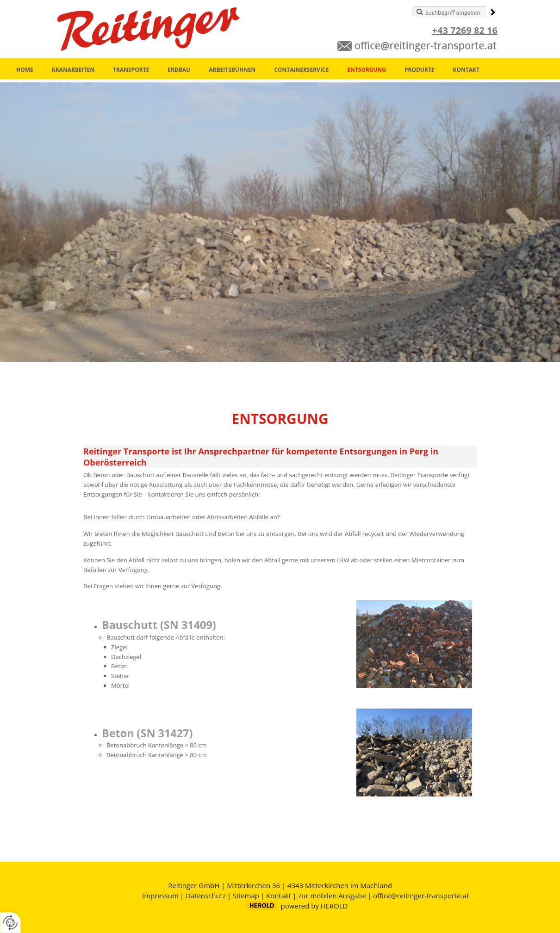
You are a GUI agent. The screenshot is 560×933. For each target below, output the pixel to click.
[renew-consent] (10, 923)
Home (25, 70)
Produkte (420, 70)
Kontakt (466, 70)
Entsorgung (367, 70)
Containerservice (301, 70)
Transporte (131, 70)
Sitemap (246, 896)
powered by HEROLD (314, 906)
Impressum (160, 896)
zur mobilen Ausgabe (332, 896)
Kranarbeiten (73, 70)
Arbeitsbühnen (232, 70)
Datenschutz (206, 896)
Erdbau (179, 70)
